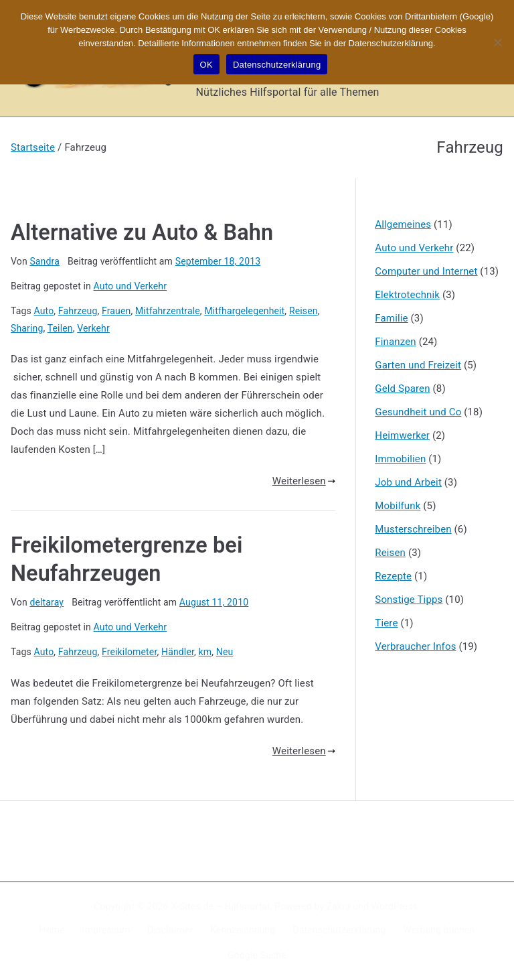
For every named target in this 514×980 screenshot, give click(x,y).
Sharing (27, 328)
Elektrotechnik (407, 295)
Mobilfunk (398, 506)
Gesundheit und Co (418, 412)
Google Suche (257, 955)
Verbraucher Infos (415, 646)
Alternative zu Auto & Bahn (142, 232)
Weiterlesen (304, 481)
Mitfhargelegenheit (244, 311)
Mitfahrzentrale (168, 311)
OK (206, 65)
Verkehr (93, 328)
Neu (225, 652)
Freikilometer (129, 652)
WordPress (395, 906)
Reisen (304, 311)
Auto (44, 311)
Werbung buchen (439, 930)
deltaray (47, 602)
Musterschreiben (413, 529)
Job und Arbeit (408, 482)
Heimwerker (402, 435)
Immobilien (400, 459)
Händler (178, 652)
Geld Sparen (402, 389)
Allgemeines (403, 224)
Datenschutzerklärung (339, 930)
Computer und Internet (426, 271)
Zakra (339, 906)
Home (52, 930)
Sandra (45, 261)
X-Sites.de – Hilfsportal (220, 906)
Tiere (386, 623)
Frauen (116, 311)
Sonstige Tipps (409, 600)
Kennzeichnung (243, 930)
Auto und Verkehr (131, 286)
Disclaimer (171, 930)
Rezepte (393, 576)
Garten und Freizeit (418, 365)
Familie (391, 318)
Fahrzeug (78, 311)
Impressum (106, 930)
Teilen (60, 328)
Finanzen (395, 342)
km (205, 652)
